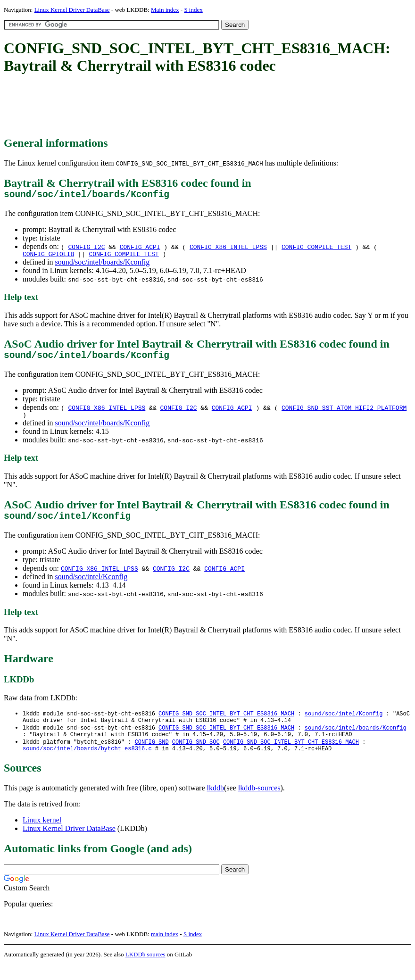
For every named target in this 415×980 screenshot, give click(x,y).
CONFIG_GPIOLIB (48, 257)
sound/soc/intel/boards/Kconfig (102, 266)
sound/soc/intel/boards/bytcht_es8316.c (87, 764)
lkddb (216, 803)
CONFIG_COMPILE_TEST (316, 249)
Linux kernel (42, 835)
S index (193, 10)
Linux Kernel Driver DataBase (72, 10)
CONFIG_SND (152, 756)
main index (165, 950)
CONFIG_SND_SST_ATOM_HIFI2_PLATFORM (344, 414)
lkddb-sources (259, 803)
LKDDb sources (145, 970)
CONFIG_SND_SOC (196, 756)
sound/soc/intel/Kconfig (91, 586)
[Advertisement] (175, 106)
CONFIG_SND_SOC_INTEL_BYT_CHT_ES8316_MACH (226, 724)
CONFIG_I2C (86, 249)
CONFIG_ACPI (140, 249)
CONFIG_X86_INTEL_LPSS (228, 249)
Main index (165, 10)
